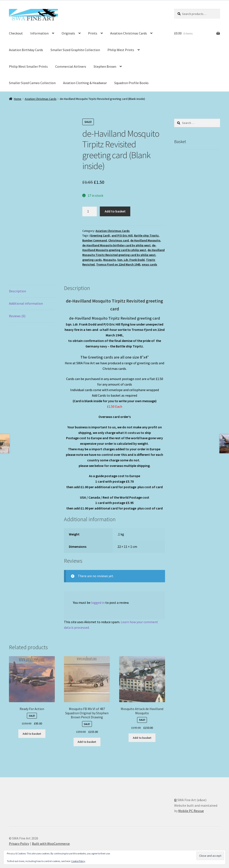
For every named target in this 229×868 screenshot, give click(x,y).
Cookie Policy (78, 861)
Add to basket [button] (32, 734)
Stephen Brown (105, 66)
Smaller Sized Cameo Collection (32, 83)
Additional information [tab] (26, 303)
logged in (98, 603)
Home (18, 99)
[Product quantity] (90, 211)
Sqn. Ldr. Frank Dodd (131, 260)
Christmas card (119, 240)
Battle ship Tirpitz (146, 235)
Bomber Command (95, 240)
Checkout (16, 33)
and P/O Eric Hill (122, 235)
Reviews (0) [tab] (17, 316)
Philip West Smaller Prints (28, 66)
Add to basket (115, 211)
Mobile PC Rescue (191, 811)
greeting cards (92, 260)
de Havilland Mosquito (145, 240)
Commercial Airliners (71, 66)
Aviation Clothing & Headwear (85, 83)
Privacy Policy (19, 844)
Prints (93, 33)
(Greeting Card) (100, 235)
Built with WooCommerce (51, 844)
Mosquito (109, 260)
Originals (68, 33)
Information (39, 33)
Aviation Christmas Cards (129, 33)
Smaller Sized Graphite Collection (75, 50)
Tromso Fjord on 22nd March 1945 (118, 264)
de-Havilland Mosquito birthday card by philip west (116, 245)
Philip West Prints (121, 50)
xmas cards (149, 264)
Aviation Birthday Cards (26, 50)
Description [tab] (17, 291)
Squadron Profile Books (131, 83)
